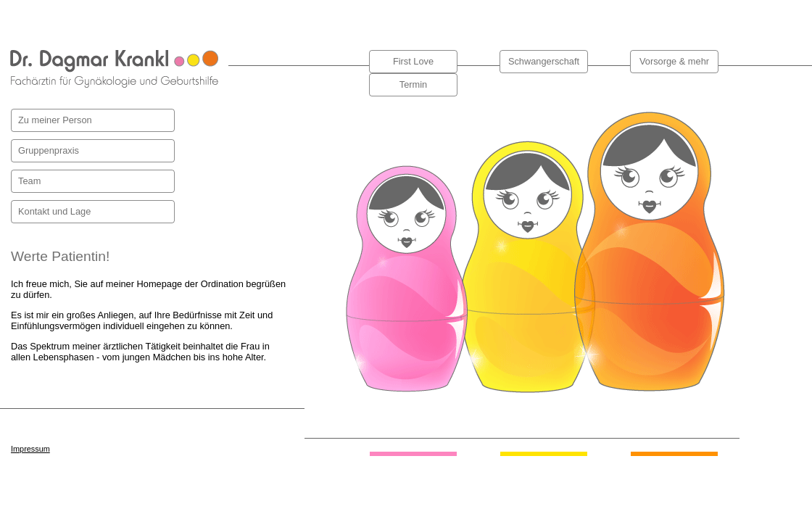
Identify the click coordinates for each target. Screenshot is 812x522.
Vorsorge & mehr (674, 61)
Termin (413, 84)
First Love (413, 61)
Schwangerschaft (544, 61)
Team (29, 181)
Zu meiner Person (55, 120)
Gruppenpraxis (49, 150)
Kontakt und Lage (54, 211)
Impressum (30, 449)
